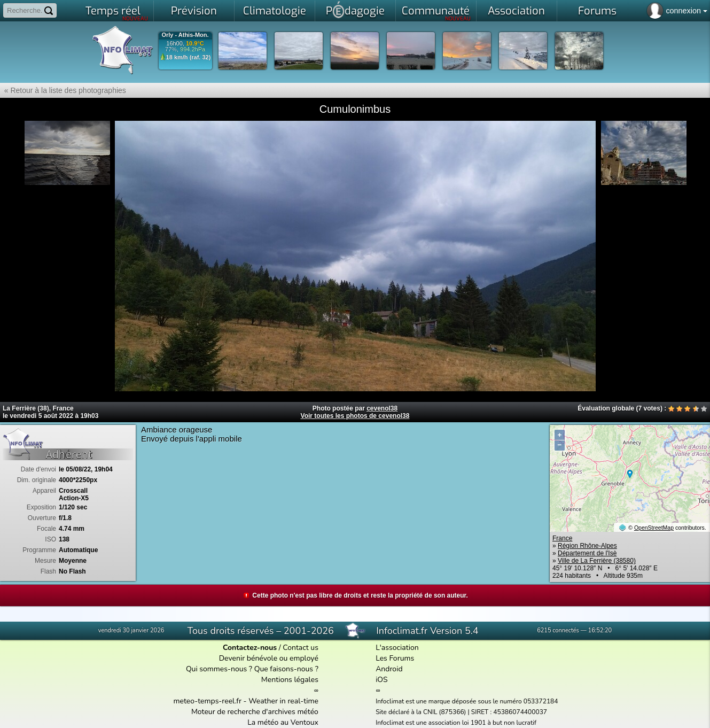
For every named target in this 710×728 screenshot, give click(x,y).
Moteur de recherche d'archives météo (255, 712)
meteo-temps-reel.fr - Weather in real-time (246, 701)
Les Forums (395, 658)
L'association (397, 648)
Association (516, 11)
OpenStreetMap (654, 528)
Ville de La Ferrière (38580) (597, 561)
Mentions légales (290, 680)
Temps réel (117, 13)
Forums (597, 11)
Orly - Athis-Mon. (185, 35)
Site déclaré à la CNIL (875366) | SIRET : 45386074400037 (461, 712)
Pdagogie (355, 10)
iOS (382, 680)
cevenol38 (382, 408)
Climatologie (275, 11)
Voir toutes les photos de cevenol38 (355, 416)
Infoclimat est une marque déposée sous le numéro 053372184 (467, 701)
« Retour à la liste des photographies (63, 90)
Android (389, 669)
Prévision (194, 11)
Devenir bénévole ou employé (269, 658)
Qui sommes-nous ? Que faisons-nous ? (252, 669)
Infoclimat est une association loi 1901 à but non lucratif (456, 723)
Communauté (436, 13)
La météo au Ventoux (283, 722)
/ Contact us (271, 648)
